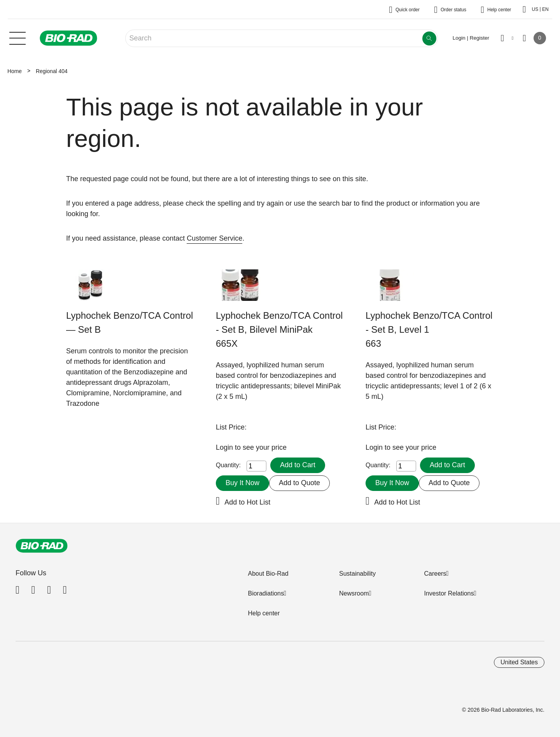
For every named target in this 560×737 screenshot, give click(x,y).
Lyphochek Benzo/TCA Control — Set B (129, 322)
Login (225, 447)
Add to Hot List (247, 502)
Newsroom (354, 593)
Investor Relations (449, 593)
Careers (435, 574)
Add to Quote (299, 483)
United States (519, 662)
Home (15, 71)
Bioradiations (266, 593)
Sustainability (357, 574)
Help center (264, 613)
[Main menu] (17, 37)
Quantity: (228, 465)
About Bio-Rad (268, 574)
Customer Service (214, 238)
